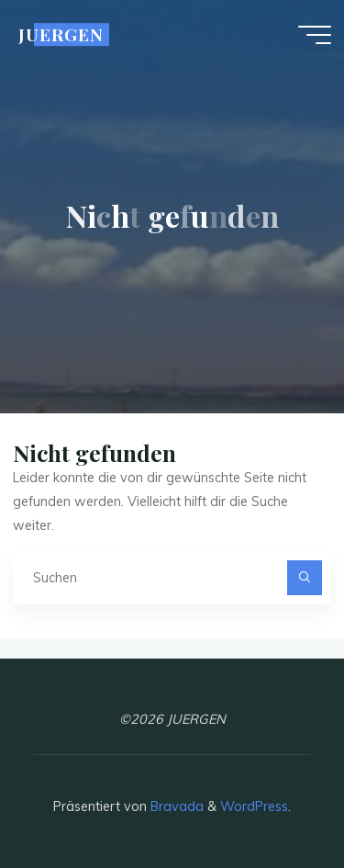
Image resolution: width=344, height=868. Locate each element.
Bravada (175, 806)
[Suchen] (304, 577)
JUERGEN (61, 34)
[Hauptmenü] (315, 35)
